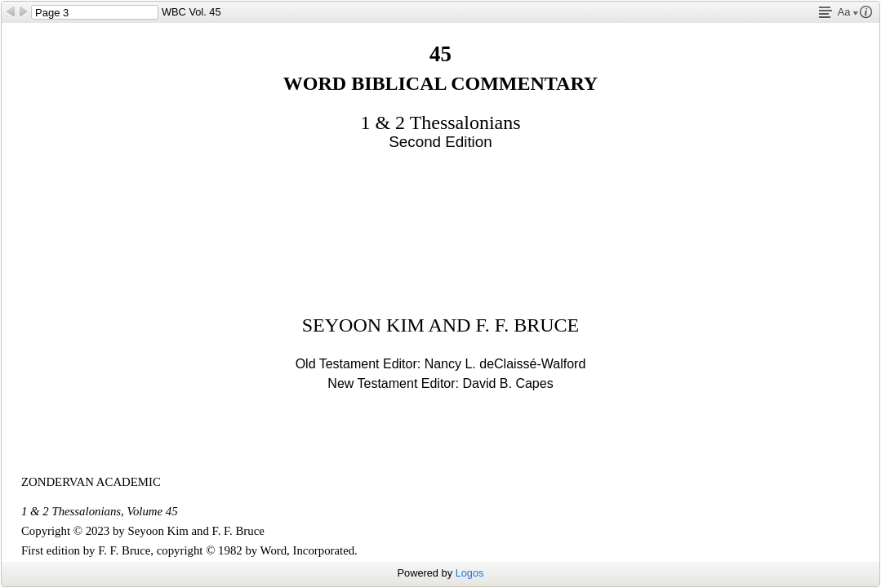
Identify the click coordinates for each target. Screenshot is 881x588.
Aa (848, 12)
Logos (470, 573)
